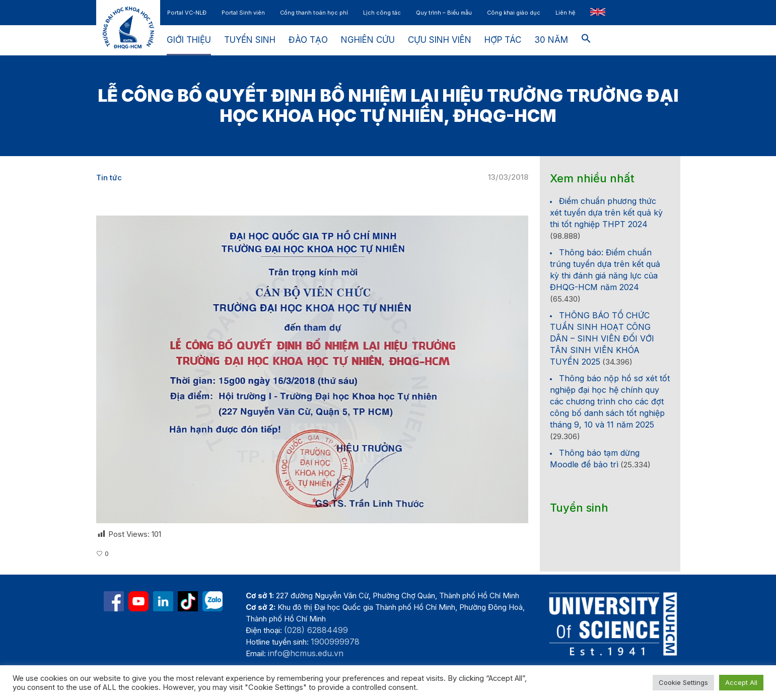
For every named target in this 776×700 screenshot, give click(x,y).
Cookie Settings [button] (683, 682)
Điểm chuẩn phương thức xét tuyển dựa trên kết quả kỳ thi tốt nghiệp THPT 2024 (606, 213)
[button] (586, 40)
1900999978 (335, 642)
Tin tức (109, 178)
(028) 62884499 (316, 630)
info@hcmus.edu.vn (306, 653)
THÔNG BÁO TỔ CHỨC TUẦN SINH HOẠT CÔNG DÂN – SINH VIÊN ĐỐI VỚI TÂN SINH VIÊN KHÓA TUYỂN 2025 (602, 338)
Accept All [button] (741, 682)
